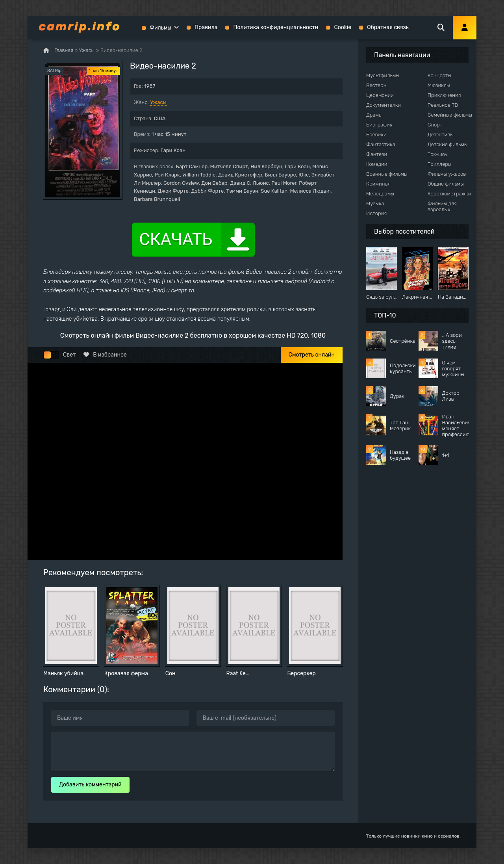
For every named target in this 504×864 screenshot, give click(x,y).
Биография (379, 125)
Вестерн (376, 85)
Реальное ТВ (443, 105)
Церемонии (380, 95)
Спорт (435, 125)
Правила (206, 27)
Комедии (377, 164)
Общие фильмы (446, 184)
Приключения (444, 95)
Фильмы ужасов (447, 174)
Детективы (441, 135)
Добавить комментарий (90, 785)
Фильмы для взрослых (442, 206)
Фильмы (160, 28)
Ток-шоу (438, 154)
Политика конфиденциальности (276, 27)
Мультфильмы (383, 75)
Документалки (384, 105)
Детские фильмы (447, 144)
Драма (374, 115)
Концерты (439, 75)
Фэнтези (377, 154)
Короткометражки (449, 194)
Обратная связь (388, 27)
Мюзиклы (439, 85)
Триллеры (439, 164)
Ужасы (158, 102)
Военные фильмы (387, 174)
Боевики (376, 135)
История (376, 213)
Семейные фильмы (450, 115)
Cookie (343, 27)
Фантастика (381, 144)
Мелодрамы (380, 194)
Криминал (378, 184)
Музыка (375, 203)
